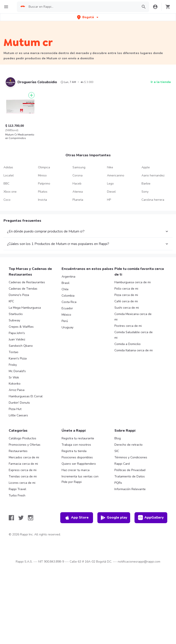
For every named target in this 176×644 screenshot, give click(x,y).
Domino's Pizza (19, 295)
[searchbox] (82, 7)
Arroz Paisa (17, 390)
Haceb (77, 184)
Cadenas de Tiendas (23, 289)
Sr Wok (14, 377)
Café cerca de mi (126, 301)
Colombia (68, 296)
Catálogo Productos (22, 438)
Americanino (116, 175)
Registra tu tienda (74, 451)
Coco (7, 200)
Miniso (42, 175)
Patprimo (44, 184)
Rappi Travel (17, 489)
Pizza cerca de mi (126, 295)
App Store (77, 518)
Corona (78, 175)
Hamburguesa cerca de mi (133, 282)
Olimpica (44, 167)
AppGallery (151, 518)
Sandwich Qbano (21, 346)
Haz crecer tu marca (76, 470)
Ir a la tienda (161, 82)
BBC (6, 184)
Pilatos (43, 192)
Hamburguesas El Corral (26, 396)
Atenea (78, 192)
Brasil (66, 283)
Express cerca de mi (23, 470)
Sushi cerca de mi (127, 308)
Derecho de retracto (129, 445)
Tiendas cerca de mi (23, 476)
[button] (88, 17)
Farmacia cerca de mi (23, 464)
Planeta (78, 200)
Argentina (68, 277)
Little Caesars (18, 415)
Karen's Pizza (18, 358)
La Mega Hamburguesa (25, 308)
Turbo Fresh (17, 495)
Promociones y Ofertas (25, 445)
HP (109, 200)
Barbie (146, 184)
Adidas (8, 167)
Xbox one (10, 192)
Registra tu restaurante (78, 438)
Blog (118, 438)
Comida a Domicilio (128, 344)
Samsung (79, 167)
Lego (110, 184)
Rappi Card (122, 464)
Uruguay (67, 327)
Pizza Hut (15, 409)
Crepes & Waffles (21, 327)
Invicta (42, 200)
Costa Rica (69, 302)
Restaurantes (18, 451)
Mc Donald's (17, 371)
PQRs (118, 483)
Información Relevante (130, 489)
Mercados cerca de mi (24, 457)
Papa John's (17, 333)
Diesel (111, 192)
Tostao (14, 352)
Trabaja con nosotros (76, 445)
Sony (145, 192)
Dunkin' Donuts (19, 403)
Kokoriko (15, 384)
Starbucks (16, 314)
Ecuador (67, 308)
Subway (14, 320)
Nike (110, 167)
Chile (65, 289)
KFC (11, 301)
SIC (117, 451)
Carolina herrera (153, 200)
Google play (114, 518)
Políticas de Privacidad (130, 470)
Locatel (9, 175)
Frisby (13, 365)
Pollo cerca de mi (126, 289)
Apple (146, 167)
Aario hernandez (153, 175)
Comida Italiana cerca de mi (134, 350)
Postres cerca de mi (128, 326)
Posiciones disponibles (77, 457)
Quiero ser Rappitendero (79, 464)
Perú (65, 321)
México (66, 315)
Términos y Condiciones (131, 457)
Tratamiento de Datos (130, 476)
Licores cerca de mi (22, 483)
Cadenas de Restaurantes (27, 282)
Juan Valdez (17, 339)
